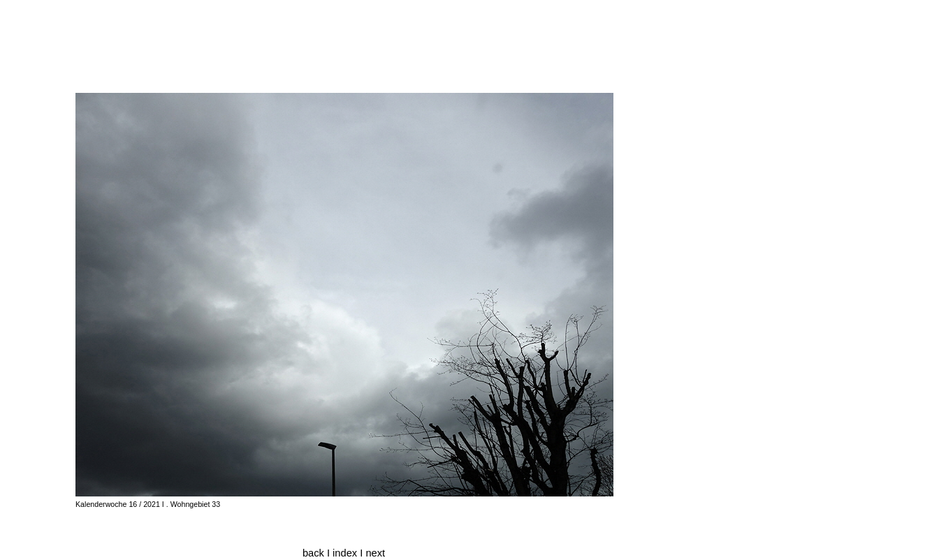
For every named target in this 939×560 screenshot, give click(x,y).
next (375, 553)
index (346, 553)
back (313, 553)
